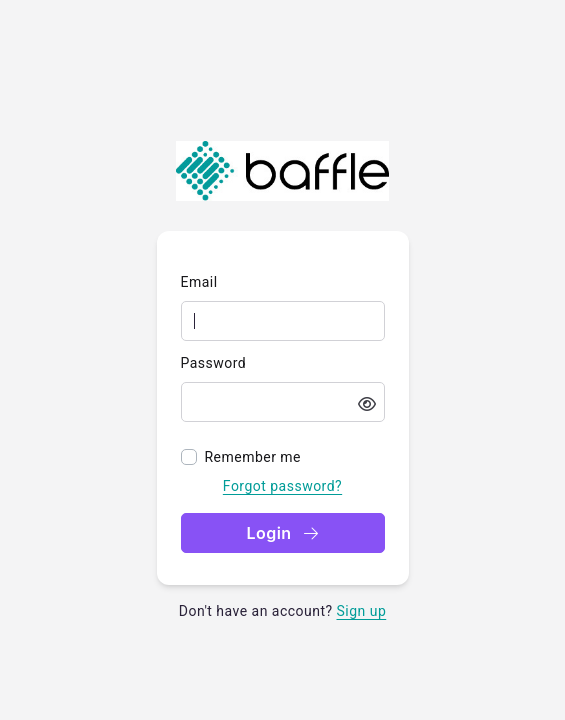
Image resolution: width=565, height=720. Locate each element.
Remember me (253, 457)
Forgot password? (282, 486)
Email (199, 282)
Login (282, 533)
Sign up (362, 611)
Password (214, 363)
